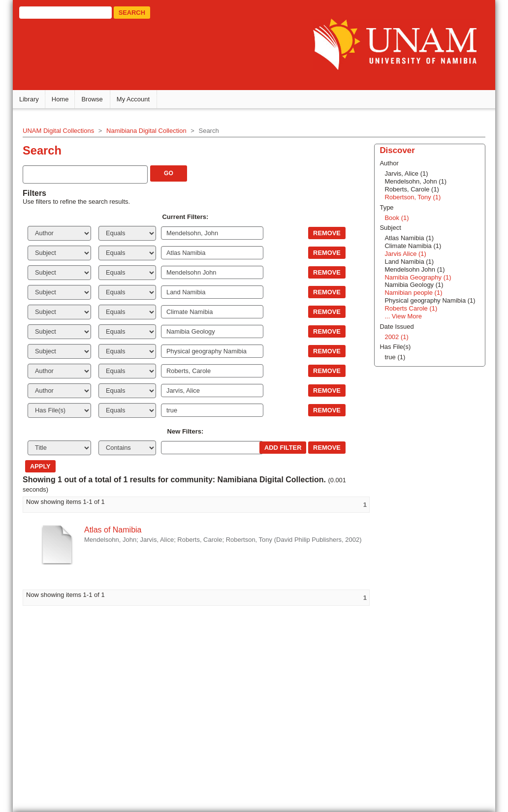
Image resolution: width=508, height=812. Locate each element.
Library (29, 99)
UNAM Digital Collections (58, 131)
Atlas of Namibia (113, 530)
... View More (403, 316)
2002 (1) (396, 337)
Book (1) (397, 218)
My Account (133, 99)
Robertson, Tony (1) (413, 197)
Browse (92, 99)
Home (60, 99)
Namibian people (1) (413, 293)
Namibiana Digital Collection (146, 131)
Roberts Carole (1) (411, 308)
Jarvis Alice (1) (405, 254)
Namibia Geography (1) (418, 277)
